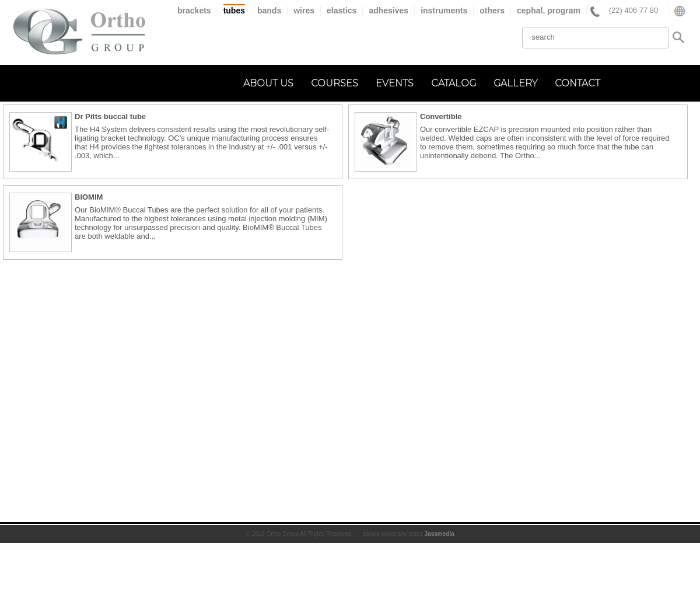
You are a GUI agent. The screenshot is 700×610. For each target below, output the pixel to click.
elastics (342, 11)
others (492, 11)
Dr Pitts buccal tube (110, 116)
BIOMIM (89, 197)
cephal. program (549, 11)
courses (335, 83)
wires (304, 11)
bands (269, 11)
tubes (234, 11)
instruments (444, 11)
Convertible (441, 116)
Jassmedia (440, 534)
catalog (454, 83)
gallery (515, 83)
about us (268, 83)
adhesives (388, 11)
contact (577, 83)
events (395, 83)
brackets (194, 11)
